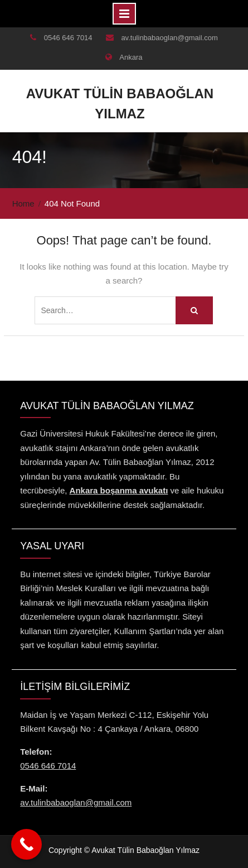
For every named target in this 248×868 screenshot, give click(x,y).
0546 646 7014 (68, 38)
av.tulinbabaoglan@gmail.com (169, 38)
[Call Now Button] (26, 844)
